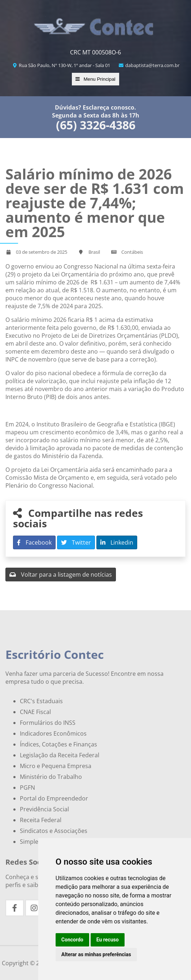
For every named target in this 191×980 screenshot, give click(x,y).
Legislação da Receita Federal (60, 755)
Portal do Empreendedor (54, 798)
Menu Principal (95, 79)
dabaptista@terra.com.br (149, 65)
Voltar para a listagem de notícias (61, 575)
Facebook (34, 542)
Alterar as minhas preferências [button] (96, 954)
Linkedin (117, 542)
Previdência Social (44, 809)
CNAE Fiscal (35, 712)
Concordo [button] (72, 940)
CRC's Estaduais (41, 701)
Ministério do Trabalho (51, 777)
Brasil (94, 252)
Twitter (76, 542)
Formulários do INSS (48, 723)
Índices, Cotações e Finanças (58, 744)
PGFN (27, 788)
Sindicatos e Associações (54, 831)
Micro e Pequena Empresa (56, 766)
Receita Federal (41, 820)
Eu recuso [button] (108, 940)
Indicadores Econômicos (53, 733)
